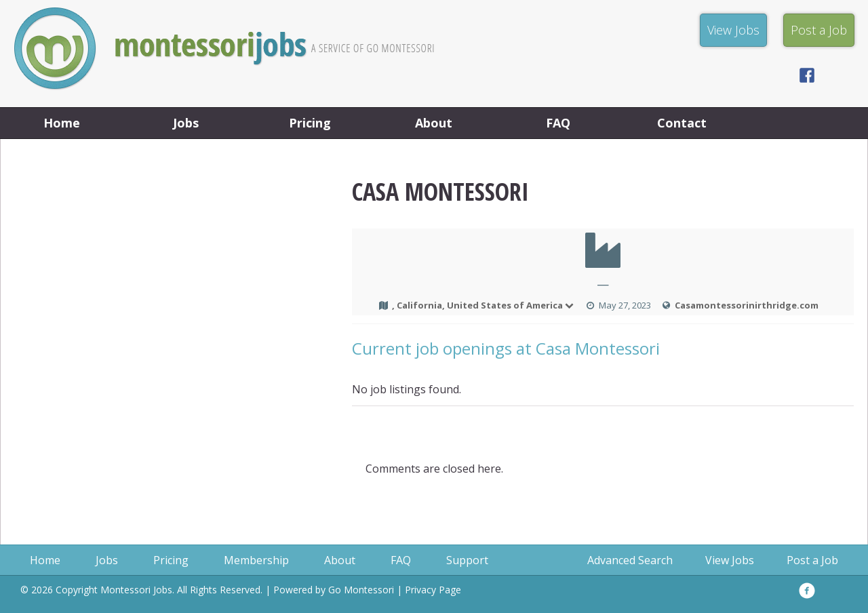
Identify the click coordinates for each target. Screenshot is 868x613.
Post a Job (812, 560)
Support (467, 560)
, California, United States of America (484, 305)
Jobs (186, 123)
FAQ (558, 123)
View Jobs (730, 560)
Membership (256, 560)
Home (62, 123)
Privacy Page (433, 590)
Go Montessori (361, 590)
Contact (682, 123)
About (434, 123)
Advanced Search (630, 560)
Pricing (310, 123)
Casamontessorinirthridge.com (747, 305)
